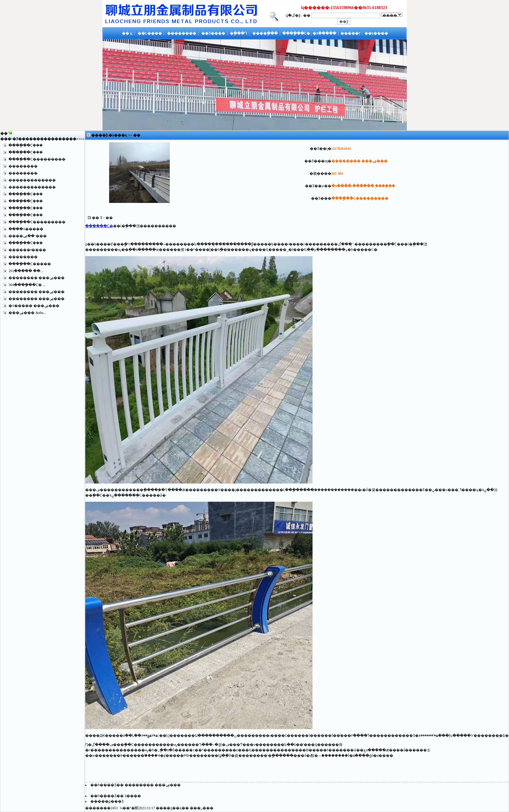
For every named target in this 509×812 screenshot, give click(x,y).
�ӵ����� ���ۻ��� (34, 306)
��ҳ (123, 135)
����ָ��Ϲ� (99, 226)
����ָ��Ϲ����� (30, 264)
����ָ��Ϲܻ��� (26, 145)
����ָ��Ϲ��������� (37, 159)
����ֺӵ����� (26, 229)
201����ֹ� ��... (26, 271)
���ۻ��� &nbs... (27, 313)
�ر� (202, 808)
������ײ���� (27, 250)
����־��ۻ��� (28, 236)
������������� (32, 180)
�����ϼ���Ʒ (107, 801)
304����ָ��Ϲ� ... (27, 285)
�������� (23, 166)
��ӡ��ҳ (172, 808)
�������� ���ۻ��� (37, 278)
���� (69, 139)
